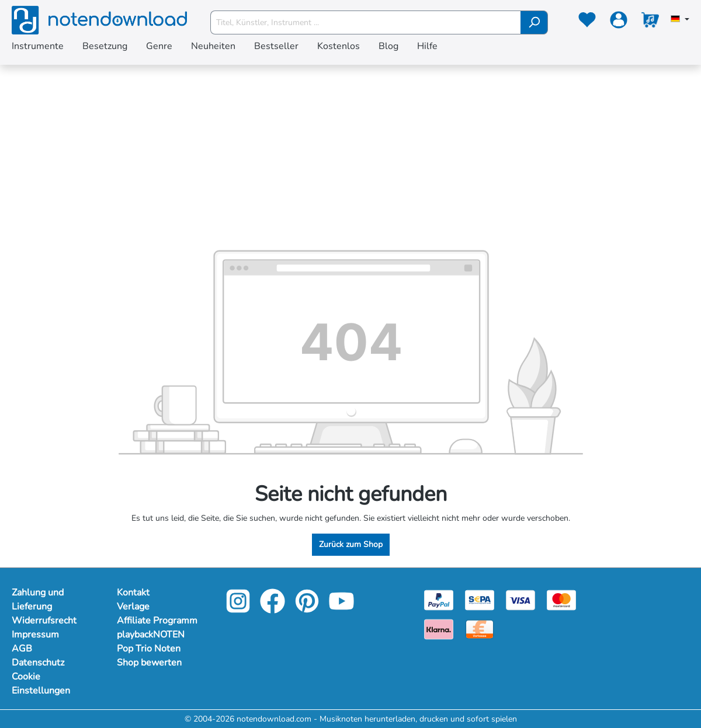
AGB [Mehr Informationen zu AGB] (22, 649)
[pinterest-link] (308, 609)
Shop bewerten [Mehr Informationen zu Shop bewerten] (149, 663)
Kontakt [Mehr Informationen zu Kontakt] (133, 593)
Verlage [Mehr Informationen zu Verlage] (133, 607)
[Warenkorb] (650, 22)
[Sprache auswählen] (680, 20)
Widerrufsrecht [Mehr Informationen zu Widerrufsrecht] (44, 621)
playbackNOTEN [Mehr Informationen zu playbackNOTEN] (151, 635)
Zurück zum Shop (351, 544)
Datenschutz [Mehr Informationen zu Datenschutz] (38, 663)
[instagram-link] (239, 609)
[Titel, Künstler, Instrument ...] (366, 22)
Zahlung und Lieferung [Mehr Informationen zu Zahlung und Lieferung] (38, 600)
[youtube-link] (341, 609)
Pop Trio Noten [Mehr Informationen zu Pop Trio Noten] (149, 649)
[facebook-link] (274, 609)
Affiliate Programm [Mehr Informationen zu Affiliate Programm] (157, 621)
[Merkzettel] (587, 22)
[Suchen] (534, 22)
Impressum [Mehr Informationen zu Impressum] (35, 635)
